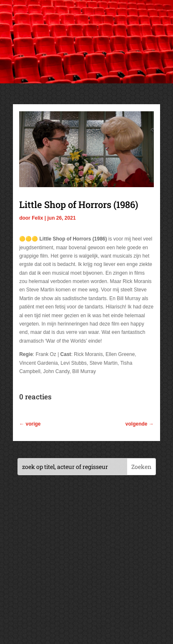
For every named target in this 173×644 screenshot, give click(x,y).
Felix (37, 218)
